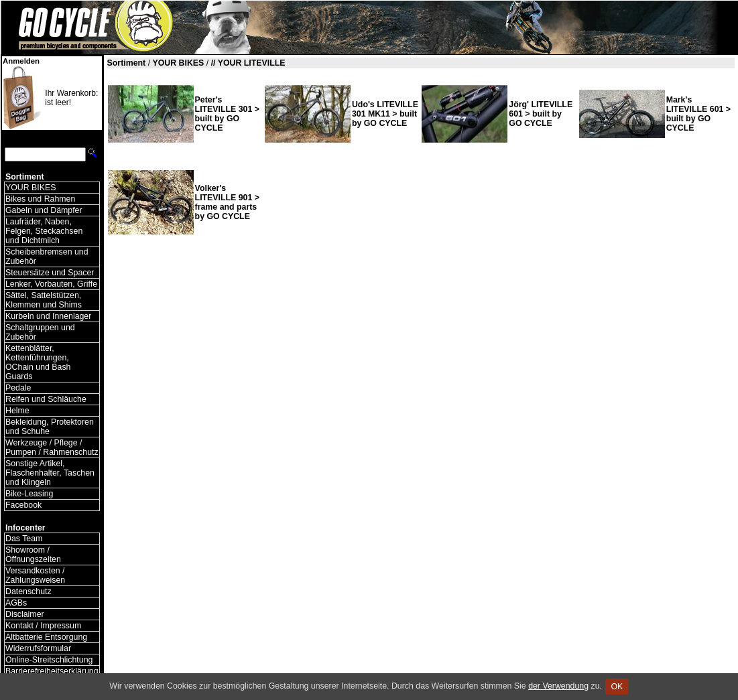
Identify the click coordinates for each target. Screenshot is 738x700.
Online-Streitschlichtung (49, 660)
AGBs (16, 603)
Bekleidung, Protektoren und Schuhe (50, 427)
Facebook (23, 505)
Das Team (24, 539)
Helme (17, 411)
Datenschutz (28, 591)
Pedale (18, 388)
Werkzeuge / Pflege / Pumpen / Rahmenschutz (52, 447)
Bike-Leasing (29, 494)
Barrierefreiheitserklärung (52, 671)
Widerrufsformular (38, 648)
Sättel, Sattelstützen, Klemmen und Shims (44, 300)
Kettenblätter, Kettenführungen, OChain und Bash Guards (38, 362)
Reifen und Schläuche (46, 399)
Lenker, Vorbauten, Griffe (51, 284)
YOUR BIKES (30, 188)
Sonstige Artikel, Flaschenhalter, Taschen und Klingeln (50, 473)
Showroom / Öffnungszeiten (33, 555)
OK (617, 687)
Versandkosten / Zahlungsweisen (35, 575)
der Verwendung (558, 686)
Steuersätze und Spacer (50, 273)
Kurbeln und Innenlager (48, 316)
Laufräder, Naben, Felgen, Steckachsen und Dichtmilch (44, 231)
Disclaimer (25, 614)
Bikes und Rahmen (40, 199)
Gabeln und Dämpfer (44, 210)
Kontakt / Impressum (43, 626)
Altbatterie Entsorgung (46, 637)
